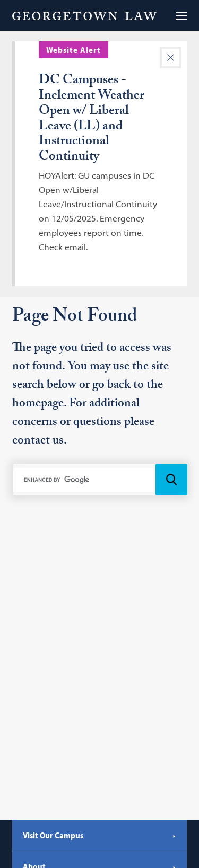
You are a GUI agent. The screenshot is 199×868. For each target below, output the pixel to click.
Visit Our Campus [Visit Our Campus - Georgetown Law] (99, 835)
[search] (84, 480)
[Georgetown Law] (84, 15)
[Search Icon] (171, 480)
